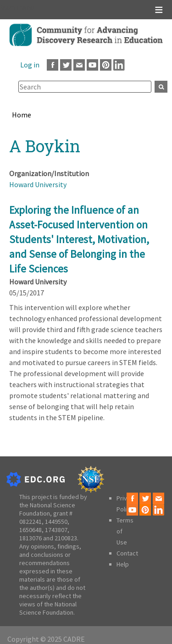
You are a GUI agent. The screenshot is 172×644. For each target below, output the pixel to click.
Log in (30, 65)
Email (79, 65)
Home (22, 115)
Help (123, 564)
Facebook (53, 65)
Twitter (66, 65)
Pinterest (106, 65)
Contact (127, 553)
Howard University (38, 184)
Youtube (92, 65)
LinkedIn (119, 65)
